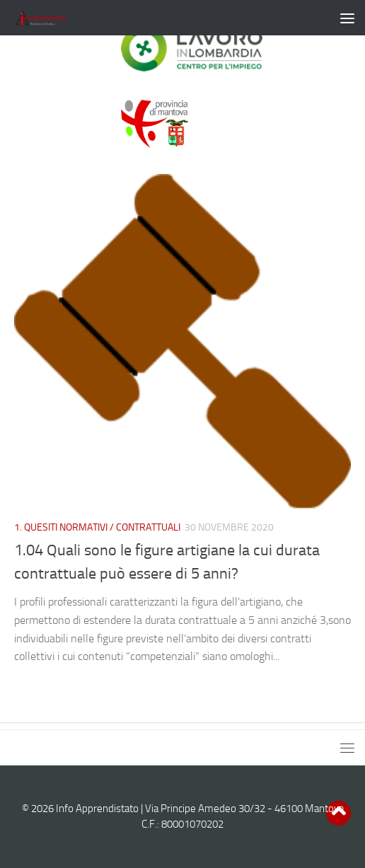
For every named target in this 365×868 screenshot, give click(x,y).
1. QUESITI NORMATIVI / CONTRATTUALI (97, 527)
